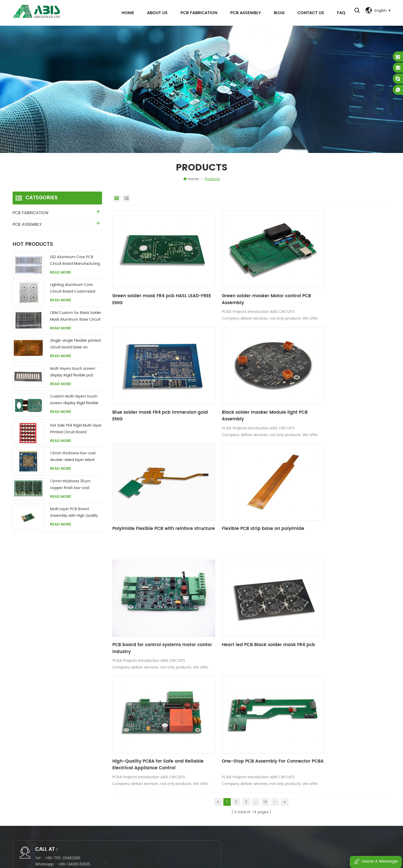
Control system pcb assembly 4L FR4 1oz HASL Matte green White (349, 807)
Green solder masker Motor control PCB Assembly (247, 289)
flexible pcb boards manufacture (238, 746)
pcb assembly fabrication (232, 754)
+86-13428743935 (78, 703)
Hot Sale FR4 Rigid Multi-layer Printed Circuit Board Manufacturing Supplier (76, 431)
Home (126, 13)
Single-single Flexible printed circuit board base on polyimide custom (75, 346)
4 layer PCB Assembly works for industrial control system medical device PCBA (349, 798)
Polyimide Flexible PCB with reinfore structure (244, 393)
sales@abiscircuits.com (200, 697)
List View (126, 200)
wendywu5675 (194, 703)
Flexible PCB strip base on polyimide (338, 390)
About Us (155, 13)
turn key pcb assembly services (237, 789)
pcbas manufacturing (228, 824)
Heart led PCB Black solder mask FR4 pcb (245, 497)
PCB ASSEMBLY (244, 13)
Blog (277, 13)
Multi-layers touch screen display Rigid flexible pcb (73, 373)
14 (265, 638)
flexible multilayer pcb (228, 798)
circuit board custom (228, 781)
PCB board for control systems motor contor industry (151, 497)
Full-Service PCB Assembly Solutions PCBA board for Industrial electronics (349, 789)
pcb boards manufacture (231, 772)
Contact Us (309, 13)
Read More (61, 274)
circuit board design (227, 807)
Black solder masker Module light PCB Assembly (153, 393)
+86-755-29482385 (66, 697)
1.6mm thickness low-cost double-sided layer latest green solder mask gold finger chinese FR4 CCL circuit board (73, 458)
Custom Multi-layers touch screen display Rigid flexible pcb (74, 401)
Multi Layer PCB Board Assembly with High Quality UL (74, 514)
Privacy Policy (153, 798)
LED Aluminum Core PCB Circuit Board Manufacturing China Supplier (75, 262)
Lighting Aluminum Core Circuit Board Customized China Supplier (73, 290)
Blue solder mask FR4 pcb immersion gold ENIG (339, 289)
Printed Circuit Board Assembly (236, 816)
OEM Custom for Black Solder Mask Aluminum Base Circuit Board (76, 318)
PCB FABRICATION (197, 13)
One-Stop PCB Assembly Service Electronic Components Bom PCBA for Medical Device (349, 781)
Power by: (256, 849)
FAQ (339, 13)
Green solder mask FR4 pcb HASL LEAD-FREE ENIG (154, 289)
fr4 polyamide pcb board (231, 763)
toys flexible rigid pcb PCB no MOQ (339, 816)
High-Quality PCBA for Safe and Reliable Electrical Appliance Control (342, 497)
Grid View (117, 200)
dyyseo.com (265, 849)
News (146, 763)
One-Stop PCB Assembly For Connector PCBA (154, 601)
